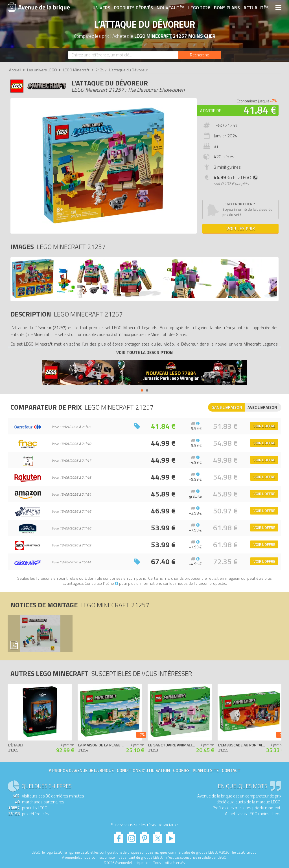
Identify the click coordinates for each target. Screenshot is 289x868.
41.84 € (260, 110)
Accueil (15, 70)
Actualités (256, 8)
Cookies (181, 771)
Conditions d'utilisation (143, 771)
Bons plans (227, 8)
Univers (101, 8)
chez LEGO (237, 177)
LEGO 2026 (199, 8)
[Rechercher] (200, 55)
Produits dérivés (133, 8)
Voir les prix (241, 228)
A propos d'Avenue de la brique (81, 771)
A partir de (211, 110)
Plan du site (206, 771)
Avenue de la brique (39, 7)
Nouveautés (171, 8)
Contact (231, 771)
